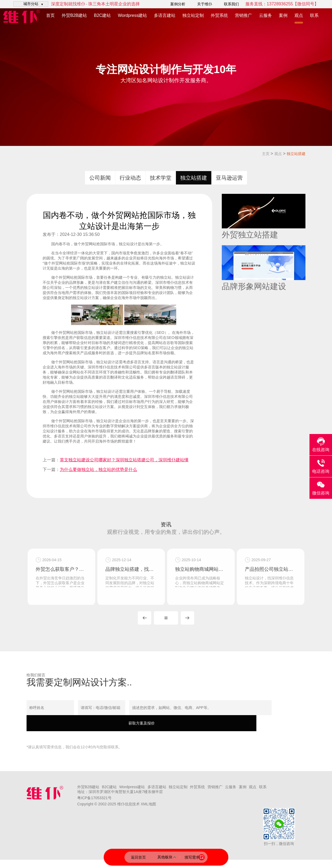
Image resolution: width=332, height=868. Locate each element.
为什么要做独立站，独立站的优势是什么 (98, 469)
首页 (50, 15)
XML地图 (148, 812)
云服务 (265, 15)
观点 (299, 15)
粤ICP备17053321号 (94, 806)
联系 (314, 15)
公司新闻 (100, 178)
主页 (266, 154)
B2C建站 (102, 15)
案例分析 (178, 4)
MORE (166, 626)
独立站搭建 (296, 154)
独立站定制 (193, 15)
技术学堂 (161, 178)
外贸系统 (219, 15)
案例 (283, 15)
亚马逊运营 (229, 178)
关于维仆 (205, 4)
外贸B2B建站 (74, 15)
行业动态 (130, 178)
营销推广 (244, 15)
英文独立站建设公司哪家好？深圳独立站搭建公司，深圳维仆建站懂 (124, 460)
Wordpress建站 (132, 15)
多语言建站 (165, 15)
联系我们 (231, 4)
